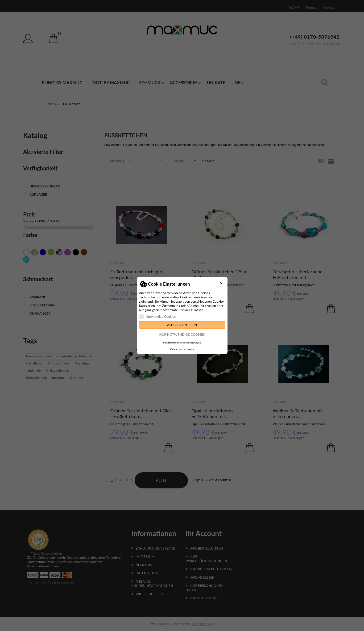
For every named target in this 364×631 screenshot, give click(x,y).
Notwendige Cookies (157, 317)
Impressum (188, 349)
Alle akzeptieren (182, 325)
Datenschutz (176, 349)
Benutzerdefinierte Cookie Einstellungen (182, 343)
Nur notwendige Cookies (182, 334)
